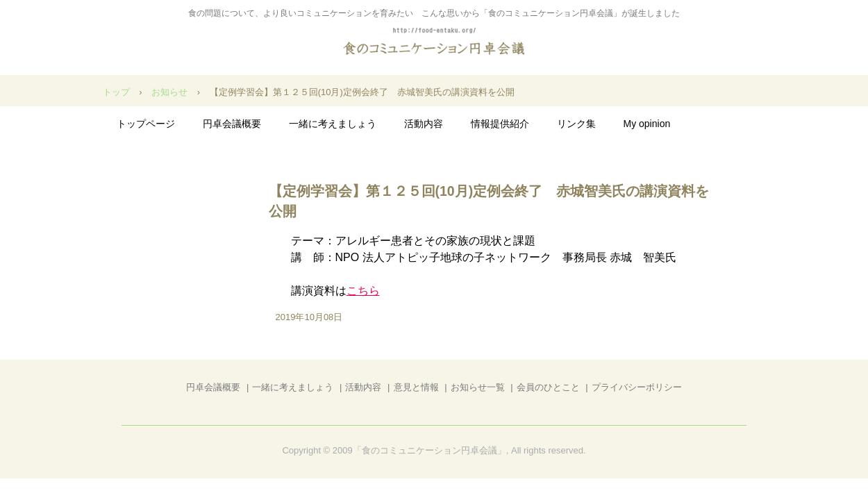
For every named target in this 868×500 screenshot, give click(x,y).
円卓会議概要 (232, 124)
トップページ (146, 124)
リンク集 (576, 124)
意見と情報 (416, 387)
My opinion (647, 124)
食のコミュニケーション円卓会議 (434, 42)
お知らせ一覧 (478, 387)
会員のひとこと (548, 387)
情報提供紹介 (500, 124)
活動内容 (424, 124)
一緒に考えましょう (333, 124)
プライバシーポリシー (637, 387)
